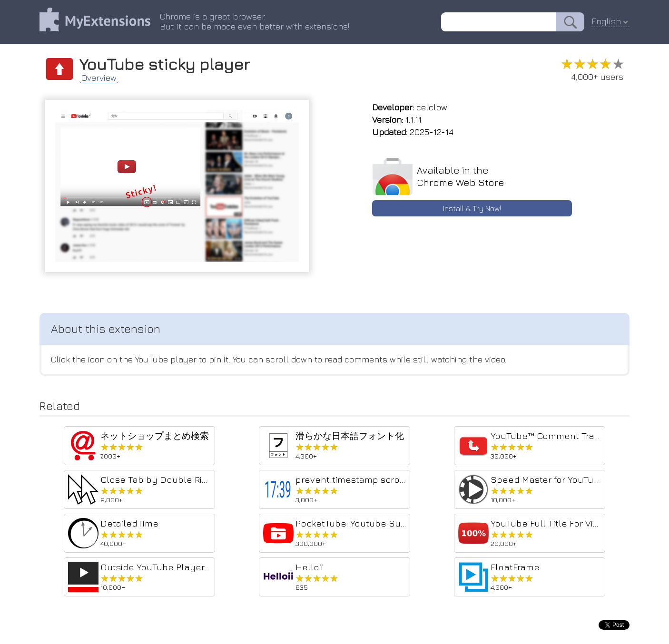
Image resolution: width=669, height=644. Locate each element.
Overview (99, 78)
